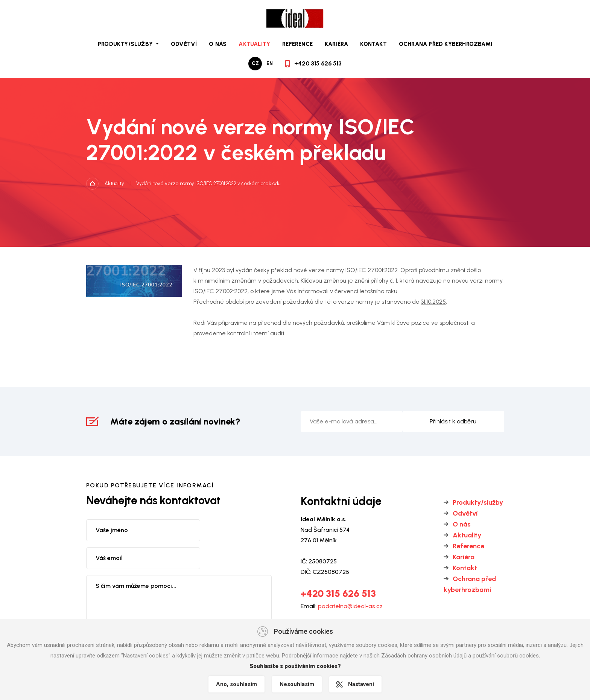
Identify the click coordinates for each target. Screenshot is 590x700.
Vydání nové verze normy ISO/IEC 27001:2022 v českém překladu (208, 183)
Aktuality (254, 44)
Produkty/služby (478, 502)
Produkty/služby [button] (126, 44)
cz (255, 63)
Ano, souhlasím (236, 684)
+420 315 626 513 (318, 63)
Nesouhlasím (297, 684)
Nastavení (361, 684)
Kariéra (336, 44)
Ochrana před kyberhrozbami (446, 44)
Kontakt (373, 44)
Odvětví (184, 44)
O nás (218, 44)
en (270, 63)
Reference (297, 44)
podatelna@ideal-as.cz (350, 606)
